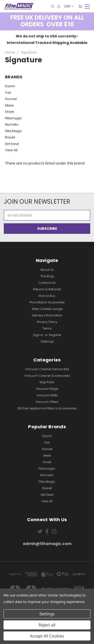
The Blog (47, 276)
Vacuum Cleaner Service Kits (47, 369)
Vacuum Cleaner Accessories (47, 376)
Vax (8, 93)
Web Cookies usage (47, 309)
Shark (10, 112)
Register (55, 335)
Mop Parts (47, 382)
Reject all (47, 625)
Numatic (12, 124)
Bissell (10, 137)
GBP (69, 6)
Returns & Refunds (47, 289)
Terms (47, 328)
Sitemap (47, 341)
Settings (47, 614)
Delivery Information (47, 315)
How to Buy (47, 296)
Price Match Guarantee (47, 302)
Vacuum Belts (47, 395)
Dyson (10, 86)
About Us (47, 270)
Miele (9, 105)
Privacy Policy (47, 322)
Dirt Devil (12, 144)
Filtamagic (13, 118)
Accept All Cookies (47, 636)
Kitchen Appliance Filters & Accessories (47, 408)
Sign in (38, 335)
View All (11, 150)
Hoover (11, 99)
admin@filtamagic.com (47, 544)
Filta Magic (14, 131)
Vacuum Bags (47, 389)
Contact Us (47, 283)
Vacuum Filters (47, 402)
